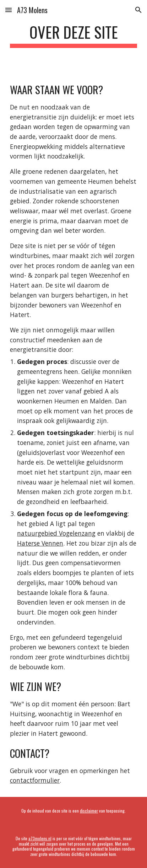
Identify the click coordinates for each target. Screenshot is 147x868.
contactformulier (35, 780)
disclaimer (89, 811)
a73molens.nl (40, 838)
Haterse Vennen (40, 543)
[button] (9, 10)
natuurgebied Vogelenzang (56, 533)
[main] (73, 35)
